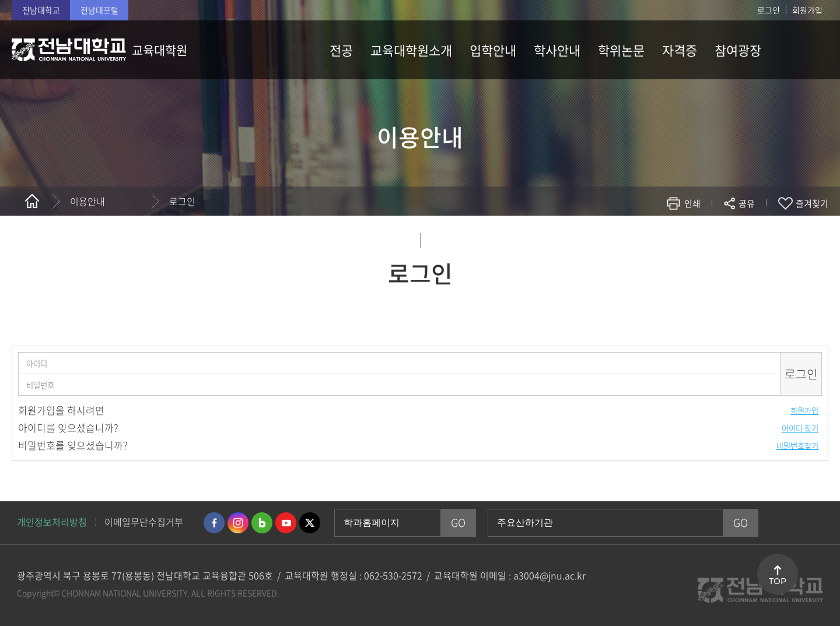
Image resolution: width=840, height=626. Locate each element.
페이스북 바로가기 (214, 523)
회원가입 (807, 10)
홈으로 (32, 201)
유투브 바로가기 (286, 523)
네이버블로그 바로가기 (262, 523)
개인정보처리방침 (52, 522)
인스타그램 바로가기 (238, 523)
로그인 (769, 10)
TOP (778, 581)
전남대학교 (41, 10)
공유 (747, 203)
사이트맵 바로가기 (799, 50)
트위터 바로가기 (310, 523)
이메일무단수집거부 (144, 522)
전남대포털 (99, 10)
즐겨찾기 (812, 203)
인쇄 (692, 203)
